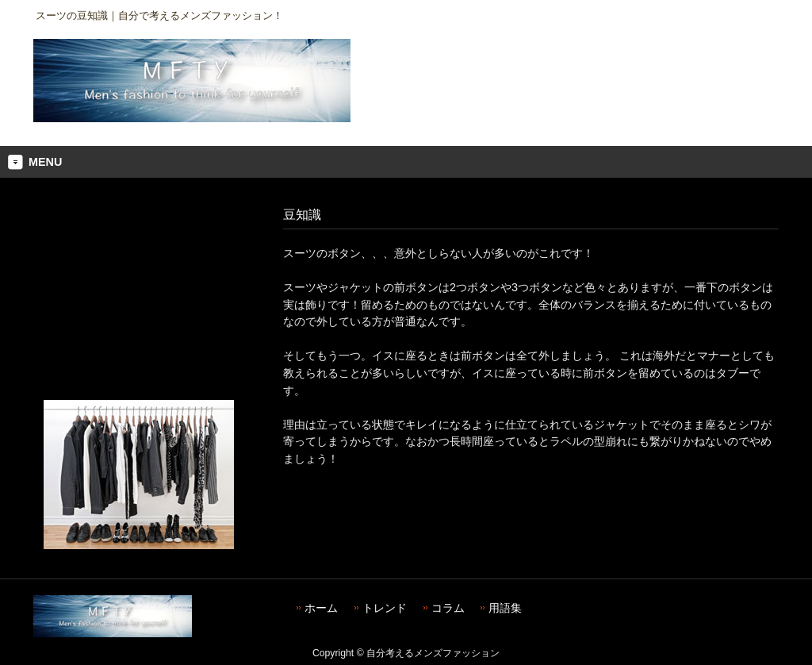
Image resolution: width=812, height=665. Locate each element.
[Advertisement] (138, 301)
